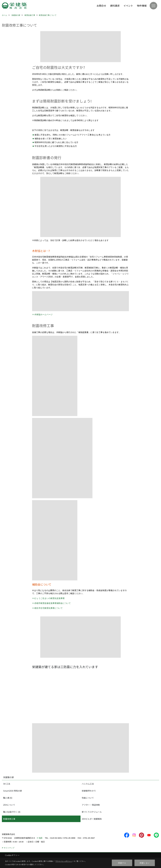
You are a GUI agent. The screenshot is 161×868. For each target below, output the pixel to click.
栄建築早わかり (89, 791)
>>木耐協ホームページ (42, 314)
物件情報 (142, 6)
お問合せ (101, 6)
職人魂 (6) (8, 798)
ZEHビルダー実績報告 (92, 819)
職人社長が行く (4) (12, 812)
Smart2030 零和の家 (13, 791)
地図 (41, 838)
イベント (128, 6)
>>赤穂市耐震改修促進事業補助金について (51, 603)
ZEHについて (9, 805)
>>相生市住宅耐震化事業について (47, 608)
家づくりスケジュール (92, 812)
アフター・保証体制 (91, 805)
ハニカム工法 (88, 784)
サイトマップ (9, 848)
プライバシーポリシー (64, 861)
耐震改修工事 (9, 819)
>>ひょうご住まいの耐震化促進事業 (48, 598)
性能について (88, 798)
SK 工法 (7, 784)
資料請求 (115, 6)
